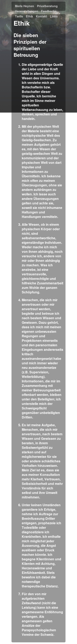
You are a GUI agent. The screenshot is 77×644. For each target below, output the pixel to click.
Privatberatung (47, 6)
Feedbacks (49, 11)
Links (54, 16)
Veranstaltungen (27, 11)
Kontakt (41, 16)
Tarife (19, 16)
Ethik (29, 16)
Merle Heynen (25, 6)
